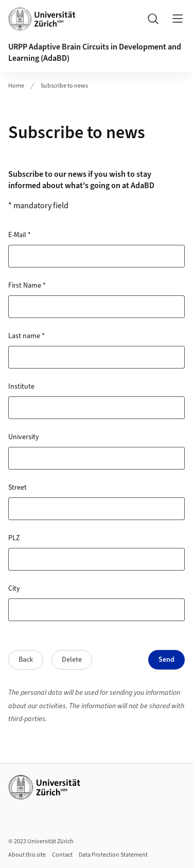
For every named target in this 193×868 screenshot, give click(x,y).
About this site (27, 855)
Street (17, 488)
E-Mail (20, 235)
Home (16, 86)
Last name (27, 336)
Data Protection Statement (113, 855)
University (24, 437)
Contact (62, 855)
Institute (21, 387)
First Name (27, 286)
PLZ (14, 538)
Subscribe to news (64, 86)
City (14, 589)
